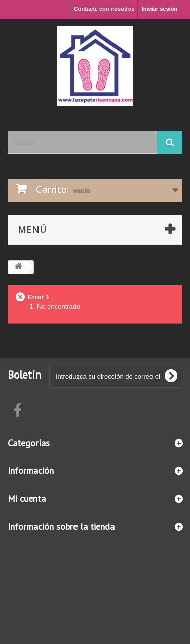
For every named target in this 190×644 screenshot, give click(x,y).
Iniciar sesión (160, 9)
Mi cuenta (27, 499)
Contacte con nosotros (104, 9)
